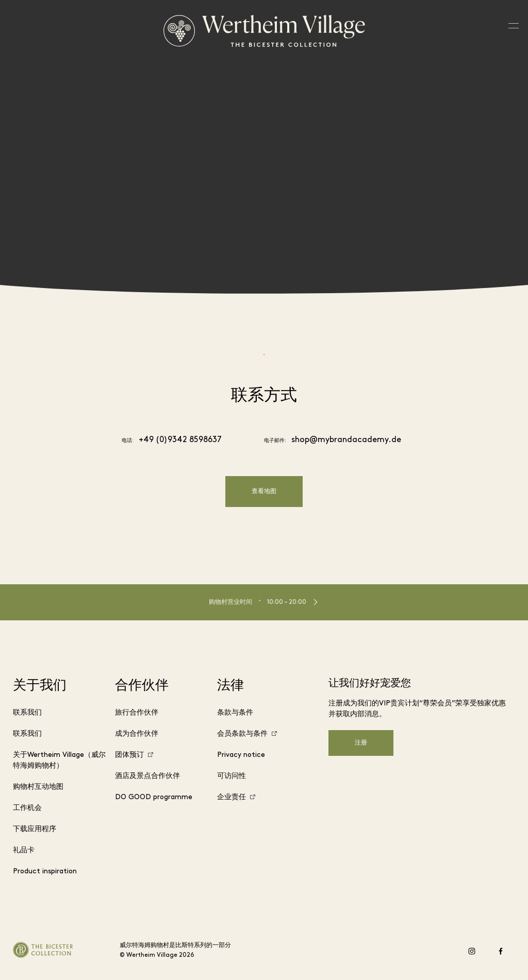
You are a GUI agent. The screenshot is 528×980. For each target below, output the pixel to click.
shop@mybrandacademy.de (346, 440)
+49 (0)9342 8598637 (180, 440)
